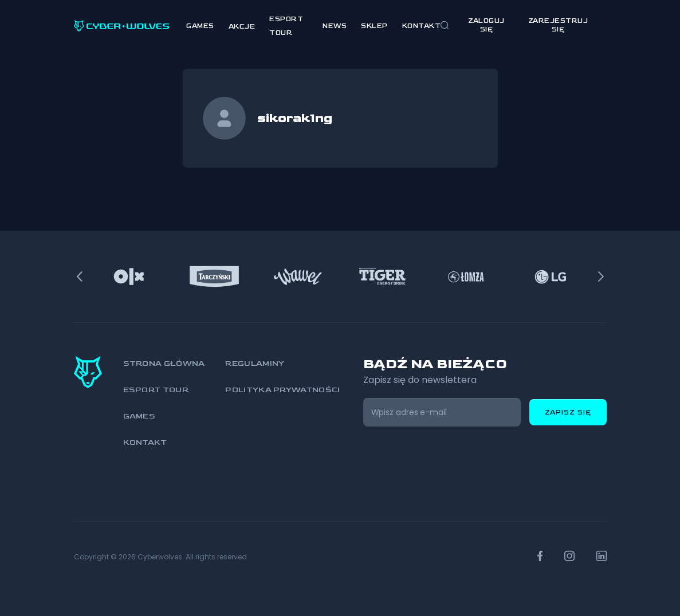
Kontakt (422, 26)
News (335, 26)
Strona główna (164, 363)
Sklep (374, 26)
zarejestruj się (558, 25)
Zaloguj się (486, 25)
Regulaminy (255, 363)
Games (200, 26)
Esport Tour (156, 390)
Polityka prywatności (282, 390)
